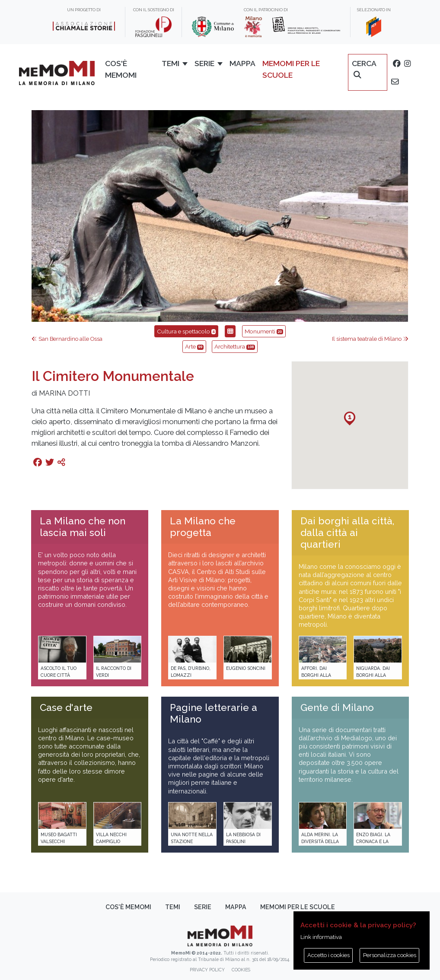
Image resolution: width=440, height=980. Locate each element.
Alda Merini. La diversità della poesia (320, 841)
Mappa (242, 63)
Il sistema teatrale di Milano (370, 339)
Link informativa (321, 937)
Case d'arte (66, 707)
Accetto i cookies (328, 955)
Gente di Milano (337, 707)
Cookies (241, 970)
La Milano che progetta (203, 527)
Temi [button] (171, 63)
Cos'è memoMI (121, 69)
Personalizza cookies (390, 955)
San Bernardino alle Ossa (67, 339)
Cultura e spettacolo (186, 331)
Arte (194, 346)
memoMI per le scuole (291, 69)
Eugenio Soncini (246, 668)
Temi (173, 907)
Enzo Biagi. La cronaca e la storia (373, 841)
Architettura (235, 346)
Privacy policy (207, 970)
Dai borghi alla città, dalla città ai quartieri (347, 533)
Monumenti (264, 331)
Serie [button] (204, 63)
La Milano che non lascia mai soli (83, 527)
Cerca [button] (364, 69)
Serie (203, 907)
